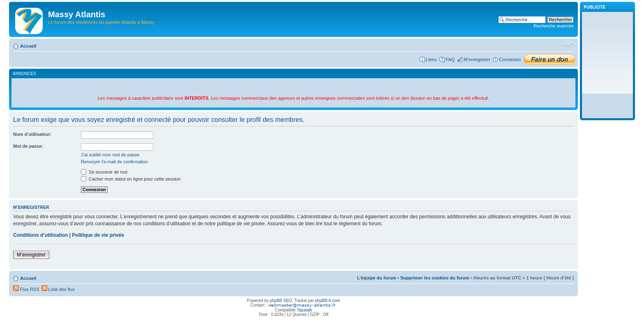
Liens (431, 60)
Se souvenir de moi (104, 172)
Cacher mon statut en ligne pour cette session (131, 179)
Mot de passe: (28, 146)
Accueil (28, 46)
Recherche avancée (554, 26)
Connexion (510, 60)
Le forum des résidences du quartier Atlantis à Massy (101, 22)
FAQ (450, 60)
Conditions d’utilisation (40, 235)
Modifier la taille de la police (568, 44)
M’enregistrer (477, 60)
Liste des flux (58, 289)
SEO (288, 301)
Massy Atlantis (77, 14)
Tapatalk (305, 310)
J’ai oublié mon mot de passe (110, 155)
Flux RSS (26, 289)
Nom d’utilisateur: (32, 134)
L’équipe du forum (376, 278)
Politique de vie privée (98, 235)
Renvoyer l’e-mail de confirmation (114, 162)
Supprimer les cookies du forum (435, 278)
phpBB (276, 301)
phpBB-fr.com (328, 301)
